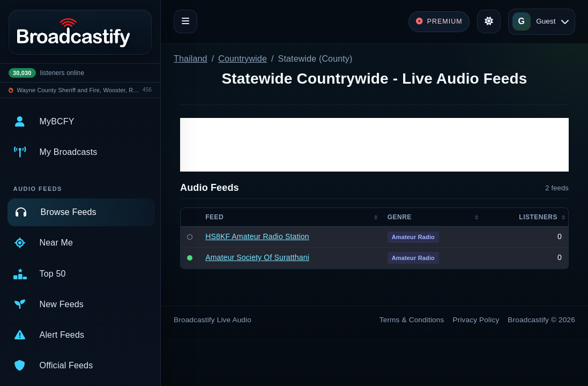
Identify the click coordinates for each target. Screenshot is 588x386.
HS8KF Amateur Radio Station (257, 236)
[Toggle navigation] (185, 21)
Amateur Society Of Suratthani (257, 257)
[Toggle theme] (489, 21)
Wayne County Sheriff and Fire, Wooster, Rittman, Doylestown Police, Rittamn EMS (78, 90)
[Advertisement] (374, 145)
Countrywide (243, 59)
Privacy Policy (476, 320)
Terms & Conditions (412, 320)
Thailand (191, 59)
